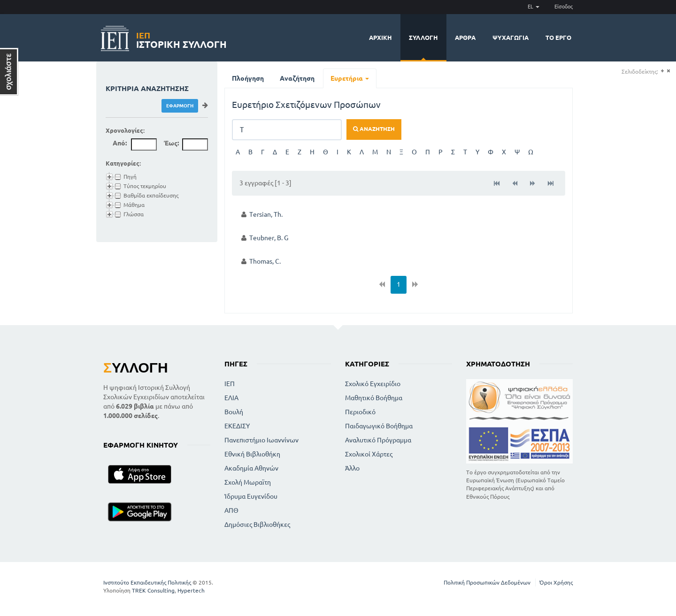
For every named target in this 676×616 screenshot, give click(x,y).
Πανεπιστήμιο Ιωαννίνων (261, 440)
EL (534, 7)
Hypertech (191, 590)
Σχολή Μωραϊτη (248, 482)
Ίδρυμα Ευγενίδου (251, 496)
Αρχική (380, 38)
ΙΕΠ (230, 384)
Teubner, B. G (269, 238)
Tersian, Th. (266, 214)
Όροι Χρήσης (556, 582)
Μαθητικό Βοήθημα (374, 398)
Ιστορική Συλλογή (181, 39)
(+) (662, 71)
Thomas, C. (265, 261)
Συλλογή (423, 38)
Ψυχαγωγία (511, 38)
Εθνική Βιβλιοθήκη (252, 454)
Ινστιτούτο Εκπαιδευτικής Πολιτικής (147, 582)
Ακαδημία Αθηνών (251, 468)
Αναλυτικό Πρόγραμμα (378, 440)
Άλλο (352, 468)
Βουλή (234, 412)
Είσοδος (564, 7)
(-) (668, 71)
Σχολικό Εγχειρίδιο (373, 384)
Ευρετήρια (350, 78)
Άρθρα (465, 38)
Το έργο (558, 38)
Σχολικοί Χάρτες (369, 454)
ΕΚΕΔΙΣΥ (237, 426)
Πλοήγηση (248, 78)
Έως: (171, 143)
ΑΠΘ (231, 510)
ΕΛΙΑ (231, 398)
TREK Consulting (153, 590)
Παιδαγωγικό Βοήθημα (379, 426)
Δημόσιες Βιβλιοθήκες (257, 525)
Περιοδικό (360, 412)
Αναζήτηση (297, 78)
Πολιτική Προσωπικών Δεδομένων (487, 582)
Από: (120, 143)
